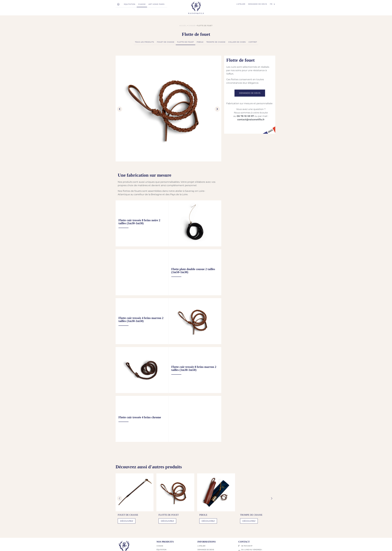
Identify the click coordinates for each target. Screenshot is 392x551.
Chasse (192, 26)
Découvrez (127, 521)
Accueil (183, 26)
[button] (120, 109)
